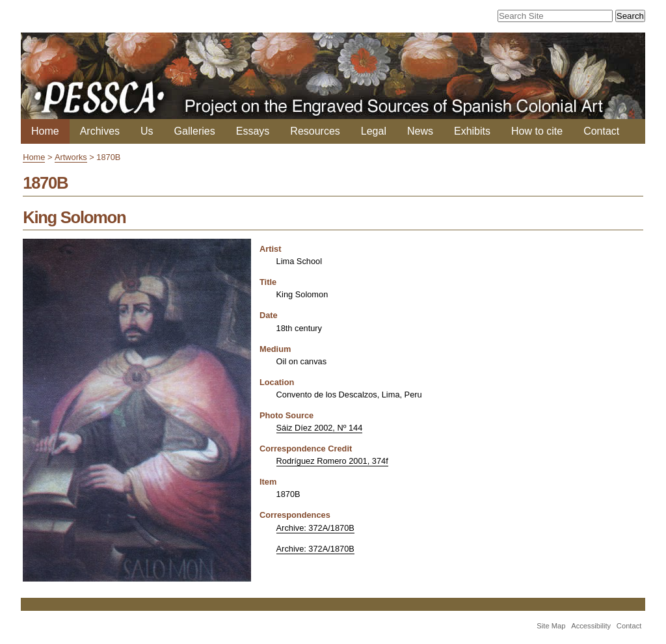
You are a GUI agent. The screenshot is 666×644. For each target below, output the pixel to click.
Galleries (195, 131)
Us (147, 131)
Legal (374, 131)
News (420, 131)
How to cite (537, 131)
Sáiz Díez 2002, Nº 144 (320, 428)
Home (45, 131)
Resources (315, 131)
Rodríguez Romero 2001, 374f (332, 461)
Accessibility (591, 626)
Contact (601, 131)
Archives (100, 131)
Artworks (71, 157)
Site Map (551, 626)
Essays (253, 131)
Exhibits (472, 131)
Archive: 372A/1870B (315, 528)
